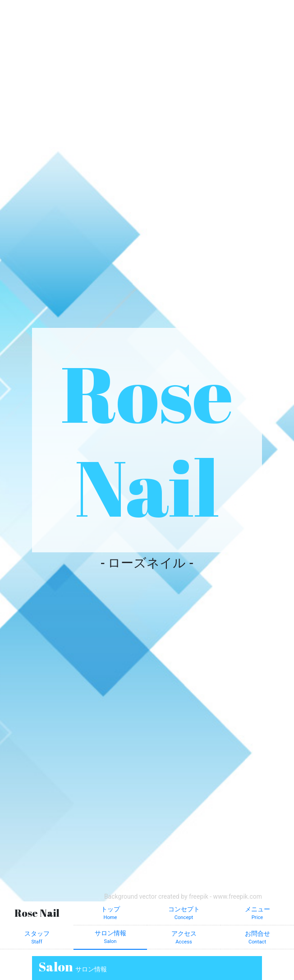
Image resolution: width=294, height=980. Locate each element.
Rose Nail (147, 440)
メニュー (257, 914)
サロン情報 (110, 938)
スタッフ (37, 938)
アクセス (184, 938)
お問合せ (257, 938)
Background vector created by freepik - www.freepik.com (183, 896)
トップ (110, 914)
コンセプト (184, 914)
